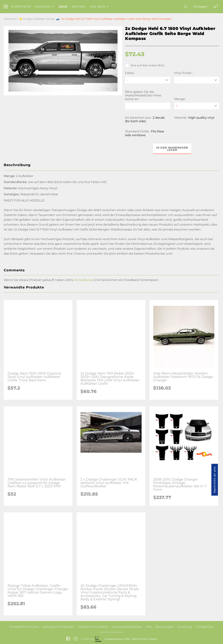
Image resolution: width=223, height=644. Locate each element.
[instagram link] (76, 639)
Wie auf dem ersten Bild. (145, 65)
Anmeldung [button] (83, 280)
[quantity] (197, 106)
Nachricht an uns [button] (215, 480)
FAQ (149, 627)
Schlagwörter (205, 627)
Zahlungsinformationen (58, 627)
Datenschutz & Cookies (93, 627)
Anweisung (185, 627)
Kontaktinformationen (24, 627)
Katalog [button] (45, 7)
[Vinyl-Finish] (197, 80)
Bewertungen (165, 627)
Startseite (21, 7)
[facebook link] (68, 639)
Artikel (79, 7)
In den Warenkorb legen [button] (172, 149)
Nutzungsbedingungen (127, 627)
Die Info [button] (100, 7)
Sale (63, 7)
